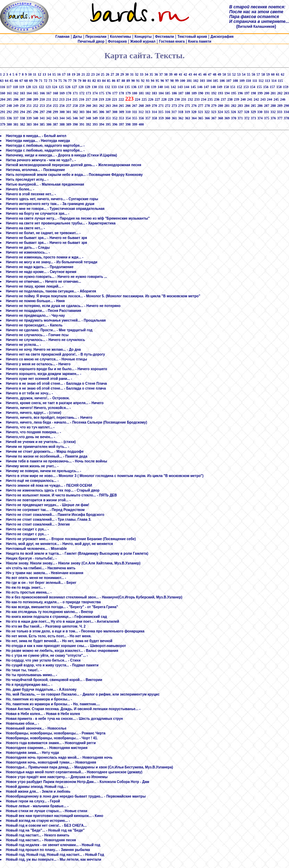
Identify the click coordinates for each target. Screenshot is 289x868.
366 (207, 118)
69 (31, 81)
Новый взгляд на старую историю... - (38, 821)
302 (75, 112)
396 (115, 124)
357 (148, 118)
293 (16, 112)
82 (94, 81)
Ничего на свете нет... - (25, 228)
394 (102, 124)
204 (3, 99)
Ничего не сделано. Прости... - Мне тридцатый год (49, 330)
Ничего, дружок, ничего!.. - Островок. (38, 398)
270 (154, 106)
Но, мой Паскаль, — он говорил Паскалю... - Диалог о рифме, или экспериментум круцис (83, 694)
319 (187, 112)
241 (250, 99)
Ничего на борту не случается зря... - (38, 214)
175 (102, 93)
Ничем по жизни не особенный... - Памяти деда (47, 456)
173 (88, 93)
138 (147, 87)
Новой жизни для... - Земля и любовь (38, 792)
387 (55, 124)
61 (278, 74)
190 (201, 93)
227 (157, 99)
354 (128, 118)
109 (242, 81)
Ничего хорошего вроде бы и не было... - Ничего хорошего (56, 369)
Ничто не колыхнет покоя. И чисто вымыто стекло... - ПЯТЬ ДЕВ (61, 495)
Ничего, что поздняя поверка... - (34, 432)
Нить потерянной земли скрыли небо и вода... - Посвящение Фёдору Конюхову (74, 175)
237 (223, 99)
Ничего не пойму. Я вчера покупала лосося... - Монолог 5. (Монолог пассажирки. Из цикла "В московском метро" (103, 296)
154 (253, 87)
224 (137, 99)
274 (181, 106)
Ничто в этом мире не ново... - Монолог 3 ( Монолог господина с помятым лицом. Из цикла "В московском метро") (105, 476)
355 (135, 118)
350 (102, 118)
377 (280, 118)
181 (141, 93)
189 (194, 93)
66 (16, 81)
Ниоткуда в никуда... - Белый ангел (36, 136)
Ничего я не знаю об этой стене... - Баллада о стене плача (56, 388)
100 (183, 81)
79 (80, 81)
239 (236, 99)
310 (128, 112)
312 (141, 112)
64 (7, 81)
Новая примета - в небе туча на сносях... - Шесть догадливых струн (64, 719)
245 (276, 99)
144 (187, 87)
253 (42, 106)
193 (220, 93)
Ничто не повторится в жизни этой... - (38, 500)
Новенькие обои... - (23, 724)
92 (143, 81)
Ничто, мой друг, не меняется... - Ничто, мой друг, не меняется (59, 544)
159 (286, 87)
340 (36, 118)
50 (224, 74)
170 (69, 93)
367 (214, 118)
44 (195, 74)
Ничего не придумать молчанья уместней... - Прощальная (56, 320)
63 (2, 81)
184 (161, 93)
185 (168, 93)
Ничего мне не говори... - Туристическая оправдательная (55, 209)
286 (260, 106)
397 (121, 124)
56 (253, 74)
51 (229, 74)
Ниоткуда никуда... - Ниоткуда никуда (38, 141)
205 (9, 99)
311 (134, 112)
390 (75, 124)
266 (128, 106)
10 (30, 74)
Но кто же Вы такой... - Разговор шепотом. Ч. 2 (46, 626)
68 (26, 81)
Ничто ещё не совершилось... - (32, 481)
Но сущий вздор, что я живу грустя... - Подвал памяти (52, 665)
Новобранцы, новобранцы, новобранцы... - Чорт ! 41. (52, 738)
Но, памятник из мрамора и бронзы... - (39, 699)
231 (184, 99)
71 (41, 81)
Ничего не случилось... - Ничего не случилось (46, 340)
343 (55, 118)
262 (102, 106)
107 (229, 81)
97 (167, 81)
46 (205, 74)
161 (9, 93)
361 (174, 118)
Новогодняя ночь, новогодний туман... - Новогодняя (51, 762)
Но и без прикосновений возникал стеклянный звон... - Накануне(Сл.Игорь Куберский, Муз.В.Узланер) (94, 597)
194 (227, 93)
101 (189, 81)
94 (152, 81)
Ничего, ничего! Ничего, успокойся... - (38, 408)
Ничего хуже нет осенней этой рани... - (39, 379)
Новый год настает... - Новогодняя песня (41, 840)
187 (181, 93)
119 (22, 87)
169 (62, 93)
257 (69, 106)
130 (94, 87)
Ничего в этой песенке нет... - (31, 194)
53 (239, 74)
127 (75, 87)
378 (286, 118)
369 (227, 118)
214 (68, 99)
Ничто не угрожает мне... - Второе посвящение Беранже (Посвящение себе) (71, 539)
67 (21, 81)
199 (260, 93)
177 (115, 93)
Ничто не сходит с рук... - (27, 529)
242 (256, 99)
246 (283, 99)
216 (81, 99)
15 (54, 74)
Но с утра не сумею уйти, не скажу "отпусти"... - (47, 656)
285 (253, 106)
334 (286, 112)
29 (122, 74)
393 (95, 124)
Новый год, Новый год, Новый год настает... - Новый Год (55, 855)
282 (234, 106)
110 (248, 81)
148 (213, 87)
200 (267, 93)
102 (196, 81)
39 (171, 74)
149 (220, 87)
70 (36, 81)
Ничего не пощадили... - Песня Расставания (44, 311)
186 (174, 93)
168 (55, 93)
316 (167, 112)
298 (49, 112)
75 (60, 81)
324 (220, 112)
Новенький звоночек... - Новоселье (36, 728)
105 (216, 81)
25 (102, 74)
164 (29, 93)
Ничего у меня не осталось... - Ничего (38, 364)
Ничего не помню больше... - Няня (35, 301)
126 (68, 87)
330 (260, 112)
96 (162, 81)
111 (255, 81)
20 (78, 74)
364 (194, 118)
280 (220, 106)
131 (101, 87)
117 (9, 87)
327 (240, 112)
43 (190, 74)
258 (75, 106)
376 (273, 118)
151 (233, 87)
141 (167, 87)
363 (187, 118)
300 (62, 112)
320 (194, 112)
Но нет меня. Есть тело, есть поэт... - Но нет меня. (49, 636)
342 (49, 118)
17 (64, 74)
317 (174, 112)
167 (49, 93)
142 (174, 87)
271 (161, 106)
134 (121, 87)
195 (234, 93)
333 (279, 112)
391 (82, 124)
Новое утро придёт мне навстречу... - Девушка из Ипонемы (57, 777)
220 (108, 99)
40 (175, 74)
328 (246, 112)
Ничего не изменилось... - (28, 252)
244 (269, 99)
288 (273, 106)
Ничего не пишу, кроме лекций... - (35, 286)
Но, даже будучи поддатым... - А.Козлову (41, 690)
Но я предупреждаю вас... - (29, 685)
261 (95, 106)
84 (104, 81)
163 (22, 93)
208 (29, 99)
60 (273, 74)
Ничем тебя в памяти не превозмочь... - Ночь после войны (56, 461)
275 (187, 106)
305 (95, 112)
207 (22, 99)
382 (22, 124)
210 (42, 99)
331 (266, 112)
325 (227, 112)
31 (132, 74)
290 (286, 106)
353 (121, 118)
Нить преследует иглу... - (27, 180)
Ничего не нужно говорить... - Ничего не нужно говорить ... (56, 277)
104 (209, 81)
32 (137, 74)
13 (44, 74)
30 (127, 74)
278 (207, 106)
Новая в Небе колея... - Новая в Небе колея (43, 714)
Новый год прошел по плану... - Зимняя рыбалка (48, 850)
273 (174, 106)
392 (88, 124)
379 (3, 124)
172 (82, 93)
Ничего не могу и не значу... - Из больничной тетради (52, 262)
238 (230, 99)
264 (115, 106)
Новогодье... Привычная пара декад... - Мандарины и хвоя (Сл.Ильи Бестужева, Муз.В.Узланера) (89, 767)
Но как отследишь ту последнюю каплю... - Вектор (49, 612)
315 (161, 112)
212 (55, 99)
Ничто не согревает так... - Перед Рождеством (45, 510)
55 (248, 74)
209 (36, 99)
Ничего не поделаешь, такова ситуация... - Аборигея (51, 291)
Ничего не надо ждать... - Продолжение (40, 267)
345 (69, 118)
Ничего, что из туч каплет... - (30, 427)
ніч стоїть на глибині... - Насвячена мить (41, 568)
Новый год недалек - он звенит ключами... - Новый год (53, 845)
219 (101, 99)
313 (147, 112)
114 (274, 81)
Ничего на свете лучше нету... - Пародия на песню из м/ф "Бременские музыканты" (78, 218)
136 (134, 87)
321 (200, 112)
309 (121, 112)
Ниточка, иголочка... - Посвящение (35, 170)
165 (36, 93)
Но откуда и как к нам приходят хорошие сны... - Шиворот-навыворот (66, 646)
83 (99, 81)
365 (201, 118)
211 (49, 99)
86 (114, 81)
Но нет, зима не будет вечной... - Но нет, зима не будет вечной (59, 641)
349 (95, 118)
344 (62, 118)
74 (55, 81)
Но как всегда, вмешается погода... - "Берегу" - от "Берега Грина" (62, 607)
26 (107, 74)
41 (180, 74)
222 (121, 99)
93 (148, 81)
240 (243, 99)
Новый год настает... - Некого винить (38, 835)
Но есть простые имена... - (29, 592)
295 (29, 112)
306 (102, 112)
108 (235, 81)
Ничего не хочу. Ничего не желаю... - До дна (43, 350)
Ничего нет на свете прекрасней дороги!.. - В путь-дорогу (55, 354)
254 (49, 106)
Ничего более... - (20, 189)
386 (49, 124)
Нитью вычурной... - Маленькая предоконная (45, 184)
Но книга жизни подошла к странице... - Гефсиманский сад (56, 617)
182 (148, 93)
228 (164, 99)
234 (203, 99)
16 (59, 74)
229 (170, 99)
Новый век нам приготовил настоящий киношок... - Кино (55, 816)
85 (109, 81)
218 (95, 99)
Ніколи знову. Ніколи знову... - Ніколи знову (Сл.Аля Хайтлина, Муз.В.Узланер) (73, 563)
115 (280, 81)
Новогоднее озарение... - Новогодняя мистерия (47, 748)
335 (3, 118)
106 (222, 81)
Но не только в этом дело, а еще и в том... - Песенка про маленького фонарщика (75, 631)
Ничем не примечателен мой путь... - (38, 447)
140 (160, 87)
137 (141, 87)
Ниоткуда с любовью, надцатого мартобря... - (45, 146)
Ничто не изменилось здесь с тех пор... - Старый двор (53, 490)
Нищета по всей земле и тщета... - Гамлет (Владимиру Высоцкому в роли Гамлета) (77, 554)
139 (154, 87)
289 (280, 106)
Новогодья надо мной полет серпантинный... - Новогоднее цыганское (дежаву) (74, 772)
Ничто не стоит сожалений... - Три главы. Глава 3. (49, 520)
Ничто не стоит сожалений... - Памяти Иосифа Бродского (55, 515)
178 (121, 93)
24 (98, 74)
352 (115, 118)
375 (267, 118)
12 (39, 74)
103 (202, 81)
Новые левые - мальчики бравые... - (37, 806)
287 (267, 106)
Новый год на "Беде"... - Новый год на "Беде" (45, 830)
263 (108, 106)
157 (273, 87)
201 (273, 93)
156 (266, 87)
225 (144, 99)
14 (49, 74)
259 (82, 106)
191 (207, 93)
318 (180, 112)
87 (118, 81)
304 (88, 112)
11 (35, 74)
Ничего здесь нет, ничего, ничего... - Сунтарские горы (52, 199)
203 (286, 93)
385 (42, 124)
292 (9, 112)
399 (135, 124)
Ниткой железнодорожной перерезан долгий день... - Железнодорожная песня (74, 165)
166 (42, 93)
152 (240, 87)
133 (114, 87)
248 (9, 106)
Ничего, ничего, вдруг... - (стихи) (34, 413)
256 (62, 106)
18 (68, 74)
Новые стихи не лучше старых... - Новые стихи (47, 811)
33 (141, 74)
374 (260, 118)
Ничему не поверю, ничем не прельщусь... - (44, 471)
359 (161, 118)
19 (73, 74)
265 (121, 106)
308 (115, 112)
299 (55, 112)
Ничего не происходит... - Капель (34, 325)
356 (141, 118)
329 (253, 112)
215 (75, 99)
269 (148, 106)
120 (28, 87)
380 (9, 124)
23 (93, 74)
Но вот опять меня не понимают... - (36, 578)
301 (69, 112)
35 (151, 74)
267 (135, 106)
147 (207, 87)
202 (280, 93)
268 (141, 106)
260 (88, 106)
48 (214, 74)
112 (261, 81)
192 (214, 93)
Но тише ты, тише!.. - (24, 670)
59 (268, 74)
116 (2, 87)
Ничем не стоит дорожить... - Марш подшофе (45, 452)
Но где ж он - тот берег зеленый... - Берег (41, 583)
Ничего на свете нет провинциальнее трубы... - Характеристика (61, 223)
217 (88, 99)
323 (213, 112)
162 (16, 93)
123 (48, 87)
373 (253, 118)
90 (133, 81)
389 (69, 124)
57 (258, 74)
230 (177, 99)
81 (89, 81)
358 (154, 118)
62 (282, 74)
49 (219, 74)
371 (240, 118)
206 (16, 99)
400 (141, 124)
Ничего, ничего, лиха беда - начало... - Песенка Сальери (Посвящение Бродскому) (77, 422)
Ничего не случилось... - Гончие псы (37, 335)
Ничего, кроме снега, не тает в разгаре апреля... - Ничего (55, 403)
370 (234, 118)
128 (81, 87)
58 (263, 74)
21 (83, 74)
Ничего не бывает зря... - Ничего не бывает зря (47, 238)
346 (75, 118)
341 (42, 118)
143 (180, 87)
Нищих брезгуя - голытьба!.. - (31, 558)
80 (84, 81)
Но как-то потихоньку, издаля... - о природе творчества (53, 602)
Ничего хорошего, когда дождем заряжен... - (44, 374)
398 (128, 124)
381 (16, 124)
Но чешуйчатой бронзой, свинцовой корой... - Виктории (54, 680)
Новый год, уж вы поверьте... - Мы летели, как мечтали (53, 860)
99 (177, 81)
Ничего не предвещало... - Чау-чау (35, 316)
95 (157, 81)
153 (246, 87)
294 (22, 112)
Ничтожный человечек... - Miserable (36, 549)
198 (253, 93)
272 (168, 106)
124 (55, 87)
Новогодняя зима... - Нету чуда (32, 753)
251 (29, 106)
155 (259, 87)
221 (114, 99)
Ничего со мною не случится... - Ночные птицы (47, 359)
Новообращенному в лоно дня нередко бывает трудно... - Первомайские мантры (76, 796)
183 (154, 93)
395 (108, 124)
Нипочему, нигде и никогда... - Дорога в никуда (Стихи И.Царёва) (61, 155)
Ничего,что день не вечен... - (31, 437)
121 (35, 87)
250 (22, 106)
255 (55, 106)
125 (61, 87)
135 (127, 87)
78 (75, 81)
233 (197, 99)
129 (88, 87)
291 (3, 112)
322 (207, 112)
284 (247, 106)
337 (16, 118)
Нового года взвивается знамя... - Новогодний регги (51, 743)
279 (214, 106)
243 (263, 99)
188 (187, 93)
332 (273, 112)
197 (247, 93)
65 (11, 81)
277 (201, 106)
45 (200, 74)
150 (226, 87)
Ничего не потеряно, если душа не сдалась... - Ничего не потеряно (63, 306)
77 (70, 81)
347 (82, 118)
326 (233, 112)
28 (117, 74)
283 (240, 106)
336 (9, 118)
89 (128, 81)
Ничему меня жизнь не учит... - (32, 466)
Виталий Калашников (256, 27)
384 (36, 124)
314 (154, 112)
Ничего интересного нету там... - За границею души (50, 204)
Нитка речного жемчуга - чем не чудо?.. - (41, 160)
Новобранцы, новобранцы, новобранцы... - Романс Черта (56, 733)
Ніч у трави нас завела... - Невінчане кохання (45, 573)
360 (168, 118)
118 (15, 87)
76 (65, 81)
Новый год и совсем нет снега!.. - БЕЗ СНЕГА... (46, 826)
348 (88, 118)
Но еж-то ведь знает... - (26, 588)
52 (234, 74)
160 (3, 93)
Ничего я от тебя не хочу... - (29, 393)
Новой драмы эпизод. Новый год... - (37, 787)
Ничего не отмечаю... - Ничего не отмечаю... (43, 282)
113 (267, 81)
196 (240, 93)
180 (135, 93)
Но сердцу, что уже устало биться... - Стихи (43, 660)
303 (82, 112)
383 (29, 124)
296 (36, 112)
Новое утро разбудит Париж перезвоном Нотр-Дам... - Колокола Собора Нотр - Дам (77, 782)
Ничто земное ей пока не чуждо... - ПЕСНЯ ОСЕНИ (49, 486)
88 (123, 81)
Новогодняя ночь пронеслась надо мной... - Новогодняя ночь (59, 758)
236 (217, 99)
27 (112, 74)
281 (227, 106)
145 (193, 87)
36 (156, 74)
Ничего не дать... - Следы (28, 248)
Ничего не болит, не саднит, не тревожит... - (43, 233)
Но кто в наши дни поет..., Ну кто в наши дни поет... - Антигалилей (63, 622)
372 (247, 118)
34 (146, 74)
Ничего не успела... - (23, 345)
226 (151, 99)
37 (161, 74)
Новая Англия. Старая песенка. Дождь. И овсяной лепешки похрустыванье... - (73, 709)
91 (138, 81)
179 (128, 93)
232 (190, 99)
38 (166, 74)
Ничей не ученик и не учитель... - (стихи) (41, 442)
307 (108, 112)
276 (194, 106)
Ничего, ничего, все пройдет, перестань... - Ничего (49, 418)
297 (42, 112)
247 (3, 106)
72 (46, 81)
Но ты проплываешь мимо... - (31, 675)
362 (181, 118)
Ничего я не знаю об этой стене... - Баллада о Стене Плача (56, 384)
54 (243, 74)
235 (210, 99)
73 (50, 81)
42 (185, 74)
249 (16, 106)
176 (108, 93)
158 (279, 87)
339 (29, 118)
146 (200, 87)
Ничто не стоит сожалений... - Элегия (38, 524)
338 (22, 118)
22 (88, 74)
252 (36, 106)
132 (108, 87)
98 (172, 81)
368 (220, 118)
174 (95, 93)
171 (75, 93)
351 (108, 118)
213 (62, 99)
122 (42, 87)
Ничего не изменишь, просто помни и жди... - (45, 257)
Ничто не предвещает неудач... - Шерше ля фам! (48, 505)
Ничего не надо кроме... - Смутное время (41, 272)
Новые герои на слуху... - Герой (33, 801)
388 (62, 124)
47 (209, 74)
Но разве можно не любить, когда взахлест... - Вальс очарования (62, 651)
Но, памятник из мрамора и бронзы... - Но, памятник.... (53, 704)
